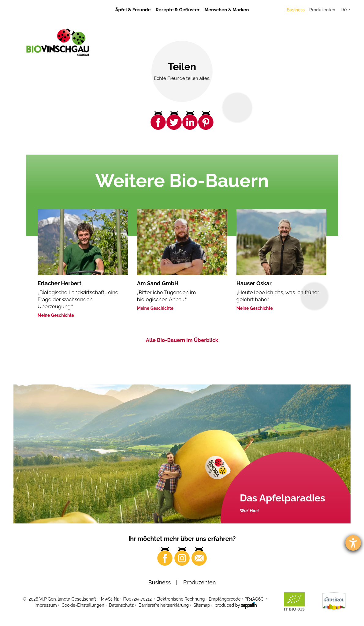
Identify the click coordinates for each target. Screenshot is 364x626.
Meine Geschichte (56, 315)
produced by (236, 605)
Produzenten (322, 10)
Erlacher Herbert (60, 283)
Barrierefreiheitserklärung (164, 605)
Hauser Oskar (254, 283)
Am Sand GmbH (158, 283)
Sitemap (202, 605)
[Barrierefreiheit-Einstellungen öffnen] (353, 543)
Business (296, 10)
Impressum (46, 605)
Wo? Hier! (250, 511)
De (344, 10)
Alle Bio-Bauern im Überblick (182, 340)
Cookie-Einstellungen (83, 605)
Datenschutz (121, 605)
